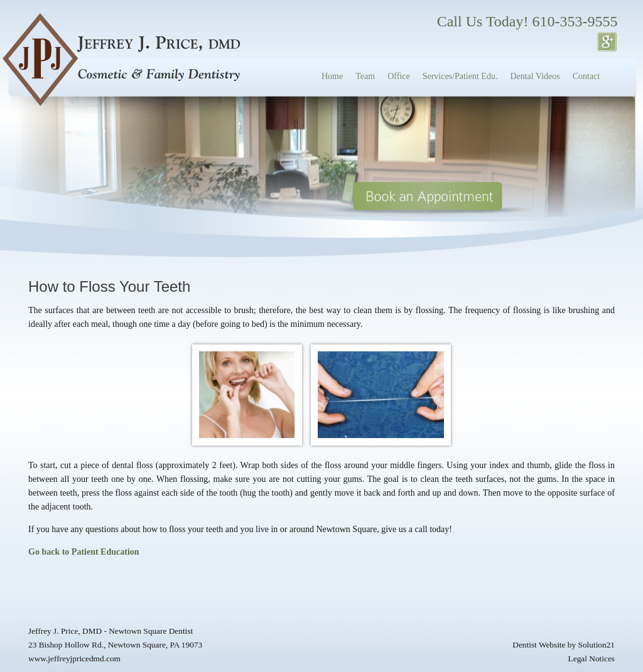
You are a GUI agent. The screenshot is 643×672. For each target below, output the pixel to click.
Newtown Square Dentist (151, 631)
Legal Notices (592, 659)
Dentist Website (539, 645)
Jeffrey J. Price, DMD (65, 631)
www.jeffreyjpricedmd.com (74, 659)
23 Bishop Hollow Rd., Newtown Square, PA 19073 (115, 645)
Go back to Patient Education (84, 552)
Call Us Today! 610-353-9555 (527, 21)
